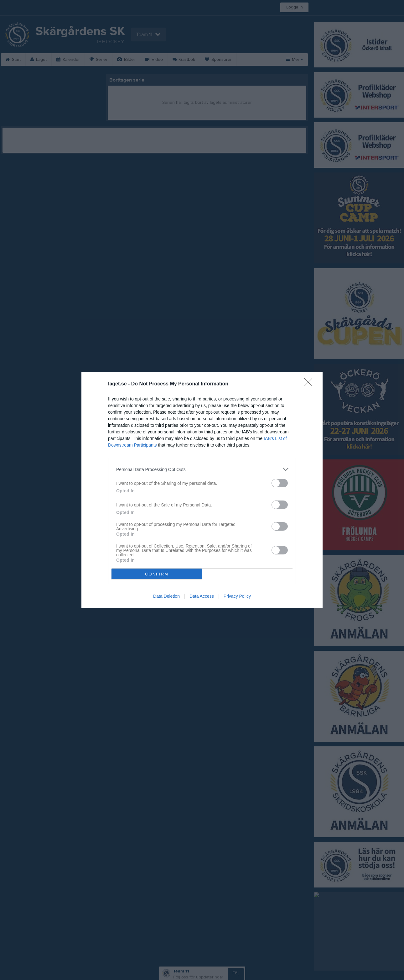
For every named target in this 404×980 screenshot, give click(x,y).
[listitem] (202, 469)
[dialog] (202, 490)
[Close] (310, 384)
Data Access (202, 596)
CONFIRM (157, 574)
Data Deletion (166, 596)
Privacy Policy (237, 596)
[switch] (280, 483)
